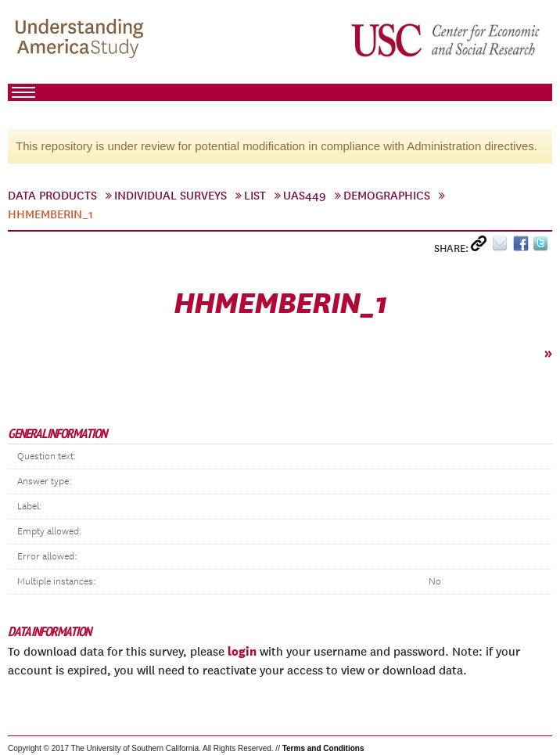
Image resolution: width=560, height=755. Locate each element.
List (255, 196)
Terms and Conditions (323, 748)
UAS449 (305, 196)
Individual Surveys (171, 196)
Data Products (52, 196)
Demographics (387, 196)
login (242, 651)
